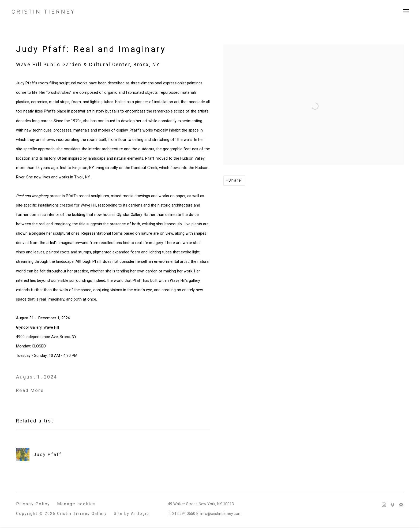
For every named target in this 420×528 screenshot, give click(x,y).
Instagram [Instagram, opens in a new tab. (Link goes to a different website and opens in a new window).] (384, 505)
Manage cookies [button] (77, 504)
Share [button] (235, 180)
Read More (30, 390)
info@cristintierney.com (221, 514)
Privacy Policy (33, 504)
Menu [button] (405, 12)
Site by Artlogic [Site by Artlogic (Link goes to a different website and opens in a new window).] (132, 514)
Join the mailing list (401, 505)
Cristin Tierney (43, 11)
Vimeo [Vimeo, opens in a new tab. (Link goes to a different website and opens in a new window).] (392, 505)
